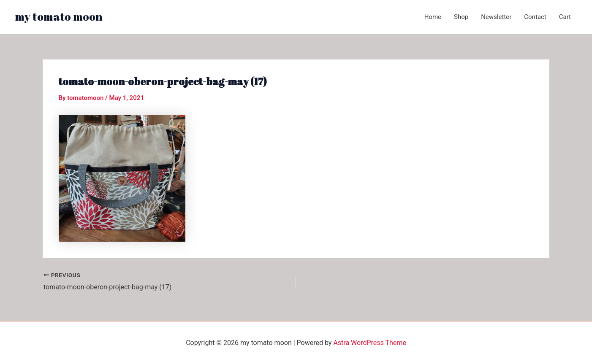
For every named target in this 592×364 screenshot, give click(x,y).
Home (433, 17)
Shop (461, 17)
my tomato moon (59, 16)
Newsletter (496, 17)
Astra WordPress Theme (369, 343)
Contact (535, 17)
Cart (565, 17)
